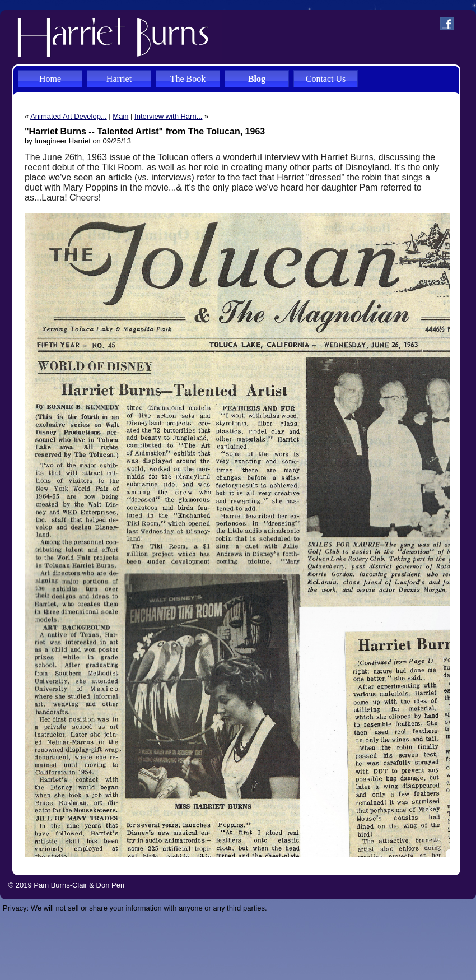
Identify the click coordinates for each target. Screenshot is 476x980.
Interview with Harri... (168, 116)
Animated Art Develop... (69, 116)
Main (120, 116)
